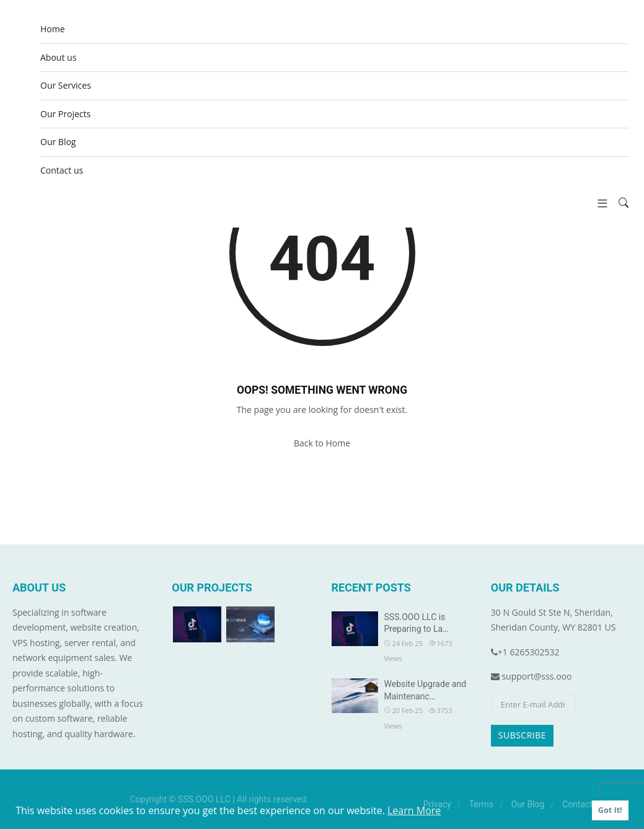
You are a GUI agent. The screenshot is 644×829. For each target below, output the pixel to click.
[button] (598, 203)
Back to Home (322, 443)
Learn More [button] (414, 810)
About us (58, 57)
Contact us (62, 170)
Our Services (66, 85)
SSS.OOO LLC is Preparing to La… (417, 623)
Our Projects (65, 114)
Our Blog (58, 142)
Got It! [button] (610, 810)
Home (53, 29)
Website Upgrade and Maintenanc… (426, 690)
